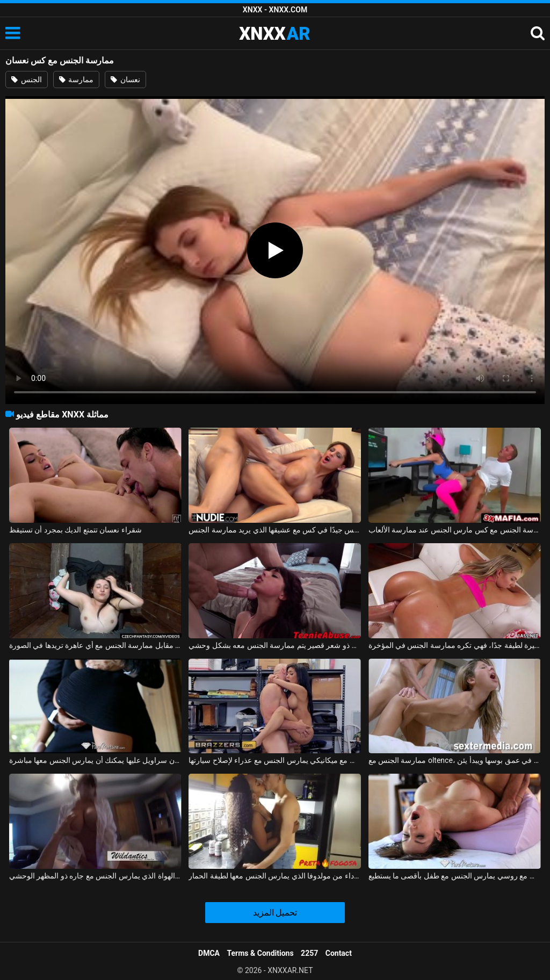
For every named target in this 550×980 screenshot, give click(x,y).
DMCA (209, 953)
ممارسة (76, 80)
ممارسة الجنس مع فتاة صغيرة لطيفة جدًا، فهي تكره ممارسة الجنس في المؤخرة (455, 645)
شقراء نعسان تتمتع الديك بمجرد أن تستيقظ (75, 530)
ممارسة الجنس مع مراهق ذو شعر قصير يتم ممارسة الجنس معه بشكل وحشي (275, 645)
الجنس (26, 80)
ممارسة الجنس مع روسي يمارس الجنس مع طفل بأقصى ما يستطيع (455, 876)
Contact (339, 953)
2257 (309, 953)
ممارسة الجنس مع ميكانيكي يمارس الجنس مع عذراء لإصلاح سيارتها (275, 760)
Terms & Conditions (260, 953)
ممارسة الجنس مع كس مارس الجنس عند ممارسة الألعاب (455, 530)
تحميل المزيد (275, 913)
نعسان (125, 80)
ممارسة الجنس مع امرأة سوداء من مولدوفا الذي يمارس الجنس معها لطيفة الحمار (275, 876)
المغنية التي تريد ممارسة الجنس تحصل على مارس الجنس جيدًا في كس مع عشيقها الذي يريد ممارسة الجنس (275, 530)
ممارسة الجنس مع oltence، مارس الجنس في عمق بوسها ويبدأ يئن (455, 760)
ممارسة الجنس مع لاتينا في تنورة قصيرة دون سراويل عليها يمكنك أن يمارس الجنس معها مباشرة (95, 760)
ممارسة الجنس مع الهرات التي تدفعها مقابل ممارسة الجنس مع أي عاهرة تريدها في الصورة (95, 645)
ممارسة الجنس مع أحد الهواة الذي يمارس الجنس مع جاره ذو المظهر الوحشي (95, 876)
